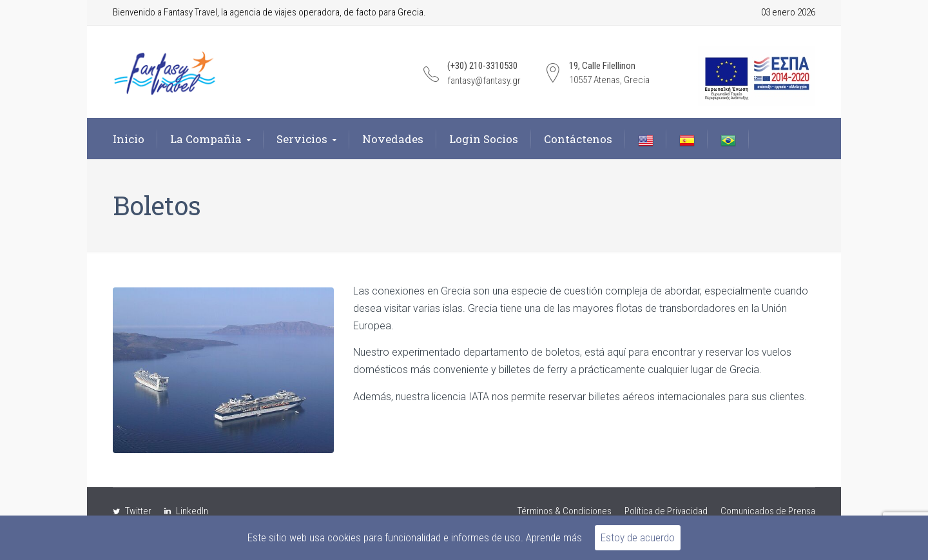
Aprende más (554, 537)
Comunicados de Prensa (768, 511)
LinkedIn (192, 511)
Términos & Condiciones (565, 511)
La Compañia (206, 139)
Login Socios (484, 139)
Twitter (138, 511)
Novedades (393, 139)
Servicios (302, 139)
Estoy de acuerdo (638, 537)
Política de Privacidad (666, 511)
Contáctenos (578, 139)
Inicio (129, 139)
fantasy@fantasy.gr (484, 81)
